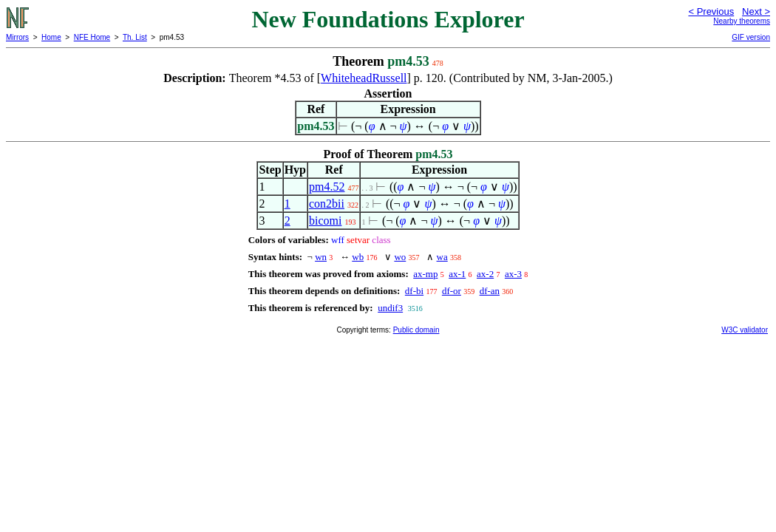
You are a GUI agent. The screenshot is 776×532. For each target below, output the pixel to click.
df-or (452, 291)
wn (321, 257)
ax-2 (485, 274)
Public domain (416, 330)
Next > (756, 11)
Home (51, 37)
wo (400, 257)
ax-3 (513, 274)
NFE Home (92, 37)
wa (442, 257)
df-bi (414, 291)
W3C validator (745, 330)
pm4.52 (327, 187)
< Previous (711, 11)
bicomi (325, 221)
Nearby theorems (742, 21)
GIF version (751, 37)
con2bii (327, 204)
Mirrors (17, 37)
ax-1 (457, 274)
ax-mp (425, 274)
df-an (490, 291)
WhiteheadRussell (364, 78)
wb (358, 257)
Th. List (135, 37)
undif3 (390, 308)
